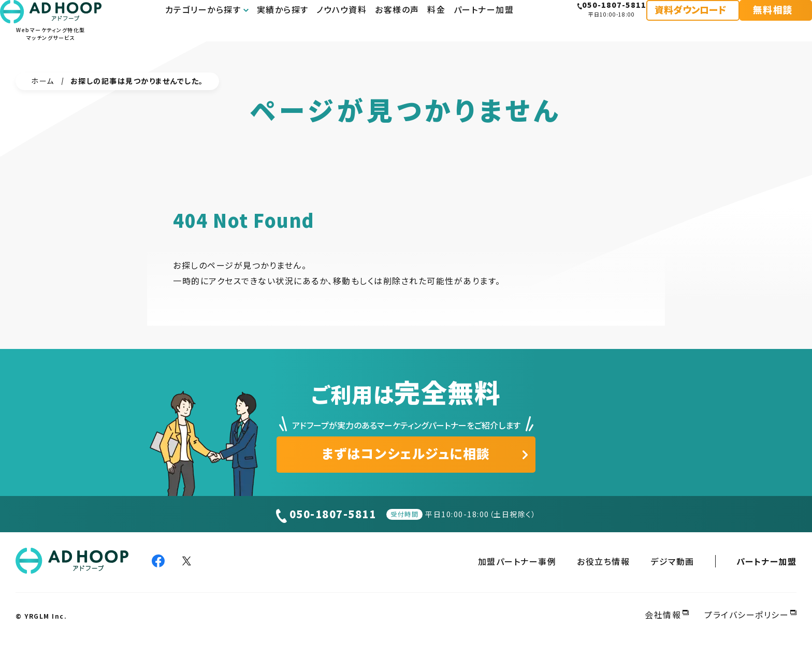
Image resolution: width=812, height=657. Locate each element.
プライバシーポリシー (746, 615)
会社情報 (663, 615)
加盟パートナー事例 (517, 561)
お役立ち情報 (603, 561)
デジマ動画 (672, 561)
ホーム (43, 81)
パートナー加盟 (767, 561)
